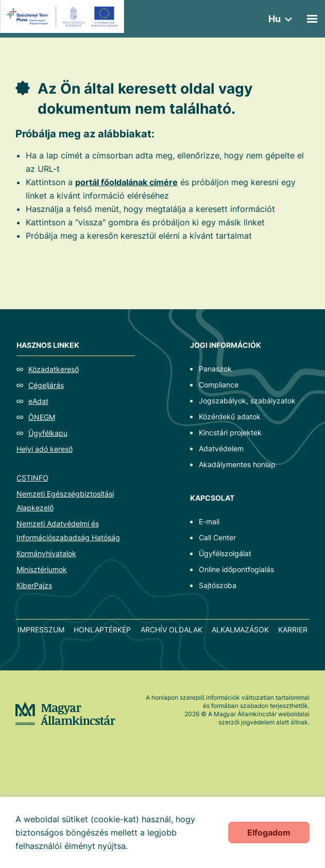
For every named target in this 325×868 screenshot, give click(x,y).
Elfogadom (269, 832)
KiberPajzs (34, 585)
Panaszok (215, 369)
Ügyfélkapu (48, 433)
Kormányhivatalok (46, 553)
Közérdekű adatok (230, 417)
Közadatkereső (54, 369)
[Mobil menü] (312, 19)
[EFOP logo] (64, 16)
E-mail (209, 521)
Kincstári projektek (230, 432)
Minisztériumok (42, 569)
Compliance (219, 385)
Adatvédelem (221, 448)
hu (275, 19)
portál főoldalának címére (126, 182)
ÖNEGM (42, 417)
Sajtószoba (218, 585)
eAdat (38, 401)
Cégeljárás (46, 385)
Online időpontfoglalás (236, 569)
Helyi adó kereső (45, 449)
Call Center (217, 537)
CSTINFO (32, 478)
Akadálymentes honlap (237, 464)
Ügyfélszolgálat (225, 553)
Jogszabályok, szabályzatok (247, 401)
